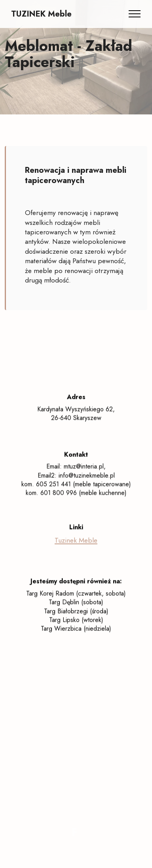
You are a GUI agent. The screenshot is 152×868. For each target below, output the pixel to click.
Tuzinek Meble (76, 547)
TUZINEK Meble (41, 14)
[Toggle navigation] (135, 14)
